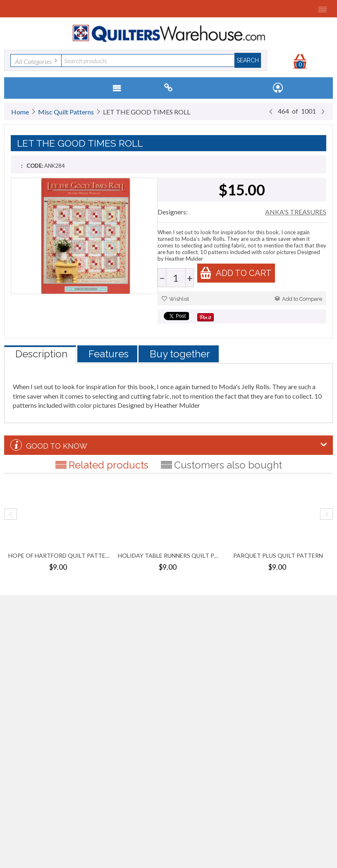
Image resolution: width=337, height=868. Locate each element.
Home (20, 112)
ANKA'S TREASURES (296, 212)
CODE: (35, 166)
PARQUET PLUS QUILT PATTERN (278, 555)
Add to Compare (298, 299)
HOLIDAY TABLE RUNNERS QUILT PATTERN (168, 555)
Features (109, 354)
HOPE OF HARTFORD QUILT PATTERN (59, 555)
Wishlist (175, 299)
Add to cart (236, 273)
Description (41, 354)
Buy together (180, 354)
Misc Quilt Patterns (66, 112)
